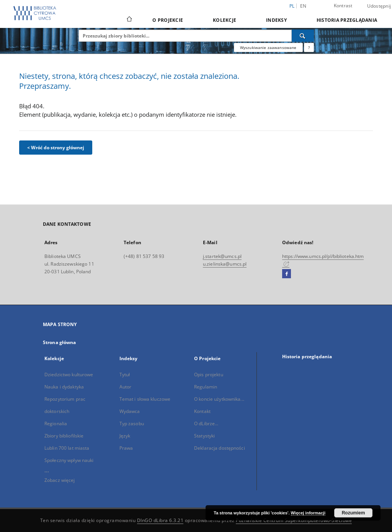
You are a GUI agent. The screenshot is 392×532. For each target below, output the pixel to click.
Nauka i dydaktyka (64, 387)
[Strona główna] (129, 20)
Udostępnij (379, 6)
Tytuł (125, 375)
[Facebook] (287, 274)
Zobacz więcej (60, 480)
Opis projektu (209, 375)
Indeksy (276, 20)
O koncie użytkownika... (219, 399)
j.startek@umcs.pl (222, 256)
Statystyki (204, 436)
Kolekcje (225, 20)
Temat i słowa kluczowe (145, 399)
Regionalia (56, 423)
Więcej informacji (308, 513)
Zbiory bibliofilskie (64, 436)
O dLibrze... (206, 423)
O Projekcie (168, 20)
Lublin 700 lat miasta (67, 448)
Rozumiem (354, 513)
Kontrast (343, 6)
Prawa (126, 448)
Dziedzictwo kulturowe (69, 375)
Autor (126, 387)
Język (125, 436)
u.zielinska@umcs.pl (225, 264)
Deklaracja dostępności (220, 448)
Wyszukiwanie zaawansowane (268, 47)
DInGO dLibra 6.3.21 (160, 520)
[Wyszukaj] (303, 36)
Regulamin (206, 387)
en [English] (303, 6)
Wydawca (130, 411)
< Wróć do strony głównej (56, 148)
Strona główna (60, 342)
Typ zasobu (132, 423)
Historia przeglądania (347, 20)
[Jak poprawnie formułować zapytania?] (309, 47)
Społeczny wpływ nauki (69, 460)
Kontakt (202, 411)
